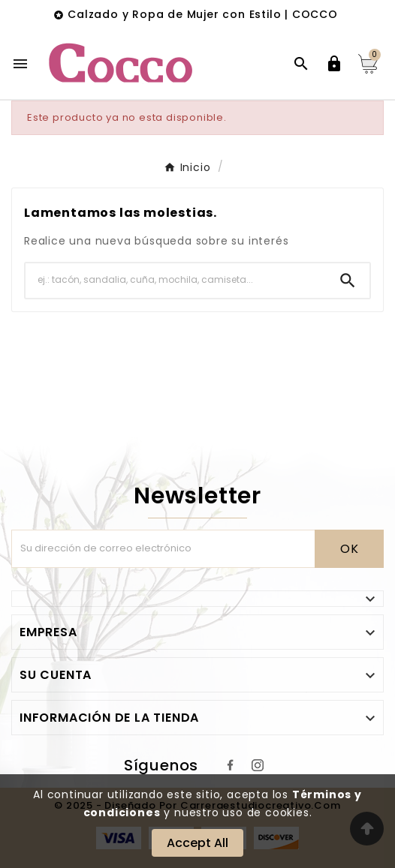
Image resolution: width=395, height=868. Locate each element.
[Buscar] (176, 280)
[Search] (348, 281)
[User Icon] (334, 64)
